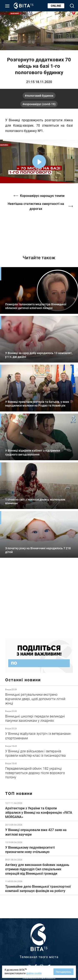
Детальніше (39, 697)
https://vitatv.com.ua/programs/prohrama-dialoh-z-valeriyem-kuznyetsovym (39, 230)
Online (56, 6)
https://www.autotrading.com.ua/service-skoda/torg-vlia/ (39, 601)
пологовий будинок (40, 96)
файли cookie (34, 973)
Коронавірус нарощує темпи (42, 196)
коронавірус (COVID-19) (40, 104)
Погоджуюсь (63, 972)
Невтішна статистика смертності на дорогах (36, 206)
